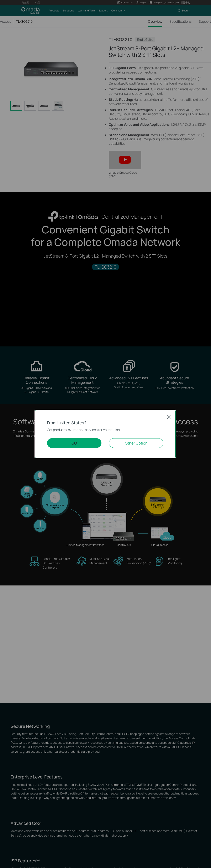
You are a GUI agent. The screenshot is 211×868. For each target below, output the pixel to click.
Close (169, 417)
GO (74, 443)
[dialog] (105, 434)
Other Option (136, 443)
